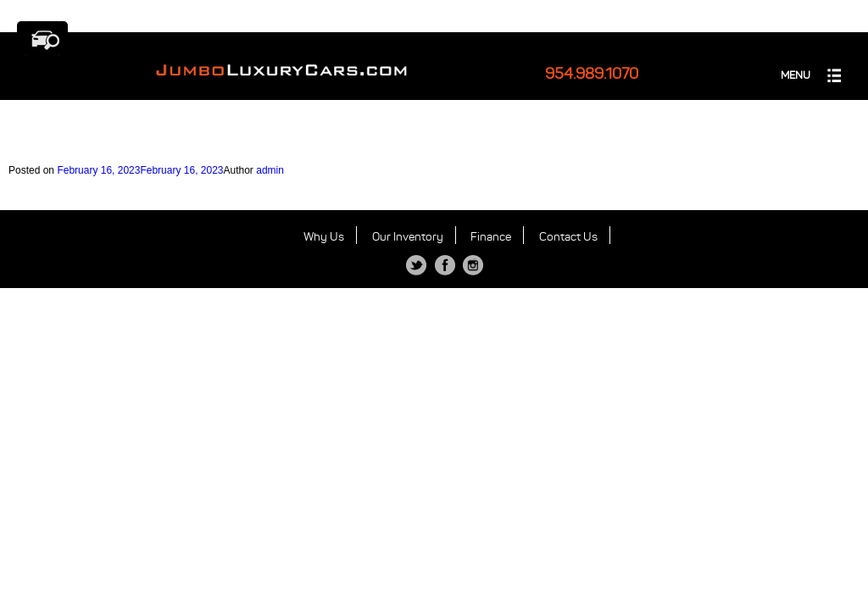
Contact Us (568, 237)
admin (270, 170)
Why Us (324, 237)
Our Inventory (408, 237)
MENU (796, 75)
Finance (491, 237)
